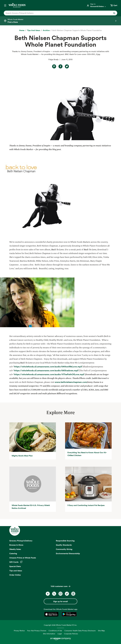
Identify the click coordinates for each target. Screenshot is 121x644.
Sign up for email (60, 601)
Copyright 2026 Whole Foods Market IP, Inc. (60, 625)
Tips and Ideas (16, 571)
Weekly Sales (15, 549)
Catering (13, 553)
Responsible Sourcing (65, 541)
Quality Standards (64, 545)
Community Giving (64, 549)
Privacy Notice (19, 631)
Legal (60, 634)
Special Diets (15, 566)
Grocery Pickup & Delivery (21, 541)
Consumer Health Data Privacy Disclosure (80, 631)
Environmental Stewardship (68, 553)
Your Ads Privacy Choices (37, 631)
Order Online (15, 575)
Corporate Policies (71, 634)
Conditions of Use (55, 631)
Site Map (101, 631)
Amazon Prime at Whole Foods (23, 558)
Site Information (49, 634)
